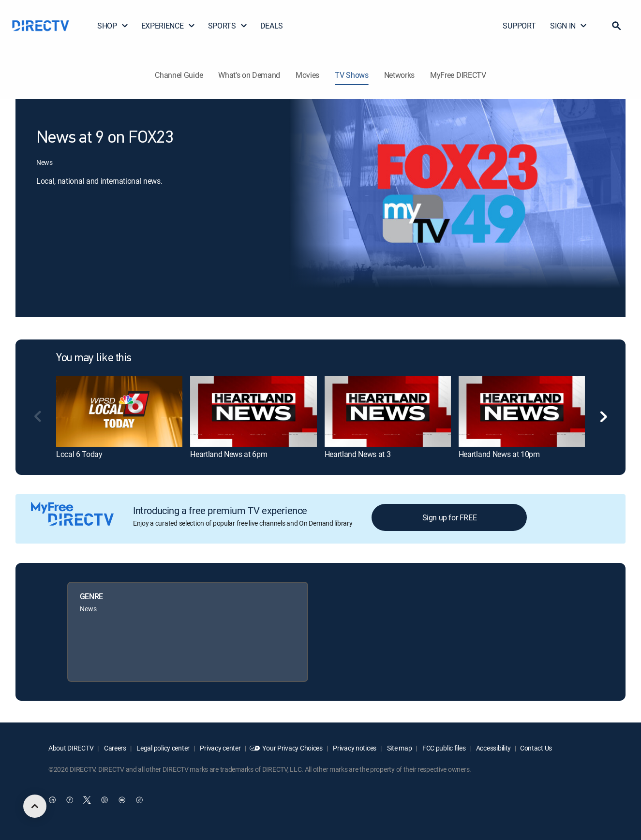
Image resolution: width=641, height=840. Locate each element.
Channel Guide (179, 75)
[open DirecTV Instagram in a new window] (104, 800)
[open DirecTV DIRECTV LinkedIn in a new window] (52, 800)
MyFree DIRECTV (458, 75)
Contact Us (536, 748)
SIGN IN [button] (569, 26)
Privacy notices (354, 748)
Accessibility (493, 748)
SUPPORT (519, 26)
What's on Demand (249, 75)
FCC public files (443, 748)
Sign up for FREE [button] (450, 517)
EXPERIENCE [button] (168, 26)
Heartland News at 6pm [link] (229, 454)
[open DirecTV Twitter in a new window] (87, 800)
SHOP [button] (113, 26)
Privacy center (220, 748)
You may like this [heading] (94, 358)
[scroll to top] (35, 806)
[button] (616, 26)
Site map (399, 748)
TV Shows (351, 75)
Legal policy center (163, 748)
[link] (119, 412)
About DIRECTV (71, 748)
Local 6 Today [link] (79, 454)
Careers (114, 748)
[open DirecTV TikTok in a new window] (139, 800)
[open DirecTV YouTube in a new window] (122, 800)
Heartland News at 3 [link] (358, 454)
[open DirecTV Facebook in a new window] (70, 800)
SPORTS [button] (228, 26)
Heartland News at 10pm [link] (499, 454)
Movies (307, 75)
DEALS (272, 26)
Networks (399, 75)
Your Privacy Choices (292, 748)
